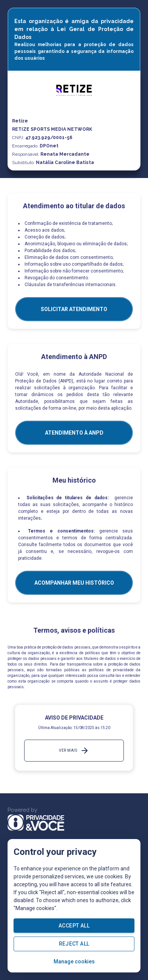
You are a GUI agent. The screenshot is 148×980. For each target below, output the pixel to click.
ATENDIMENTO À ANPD (74, 433)
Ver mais (74, 751)
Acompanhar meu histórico (74, 583)
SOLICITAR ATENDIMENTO (74, 309)
